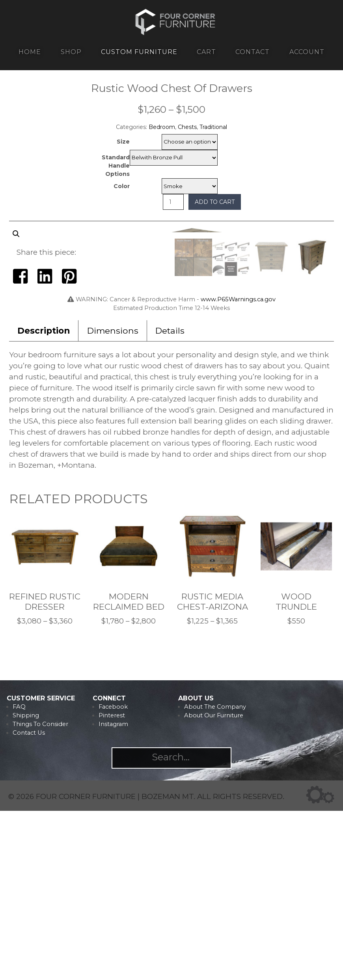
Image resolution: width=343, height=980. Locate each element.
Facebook (113, 876)
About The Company (215, 876)
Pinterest (112, 885)
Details (170, 500)
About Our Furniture (214, 885)
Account (307, 52)
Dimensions (113, 500)
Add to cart (215, 202)
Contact (253, 52)
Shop (71, 52)
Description (44, 500)
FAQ (19, 876)
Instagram (113, 893)
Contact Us (29, 902)
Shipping (26, 885)
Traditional (213, 127)
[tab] (44, 500)
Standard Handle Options (116, 166)
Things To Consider (40, 893)
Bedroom (162, 127)
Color (122, 186)
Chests (187, 127)
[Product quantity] (173, 202)
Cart (206, 52)
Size (123, 142)
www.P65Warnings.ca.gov (238, 469)
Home (30, 52)
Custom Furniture (139, 52)
